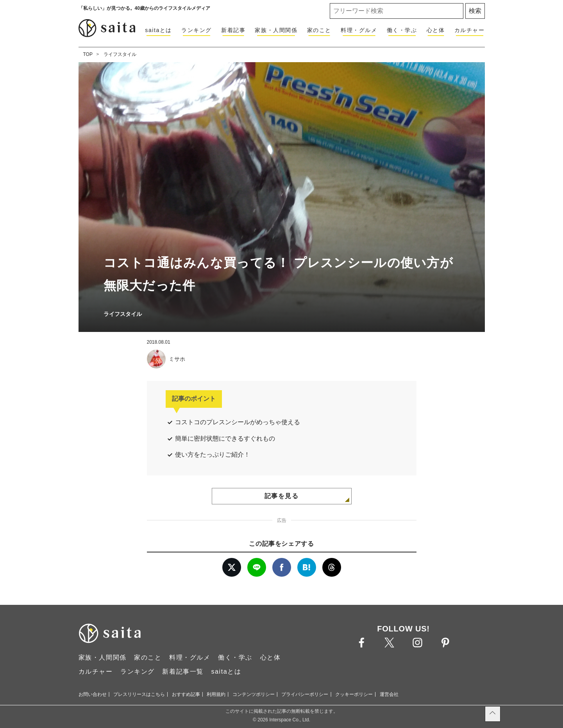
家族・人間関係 (276, 30)
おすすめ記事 (186, 694)
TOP (88, 54)
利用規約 (216, 694)
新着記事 (233, 30)
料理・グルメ (359, 30)
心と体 (436, 30)
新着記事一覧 (183, 672)
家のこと (319, 30)
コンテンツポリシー (254, 694)
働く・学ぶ (402, 30)
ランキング (197, 30)
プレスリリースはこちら (139, 694)
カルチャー (470, 30)
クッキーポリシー (354, 694)
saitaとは (158, 30)
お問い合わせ (93, 694)
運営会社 (389, 694)
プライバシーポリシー (305, 694)
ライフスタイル (120, 54)
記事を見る (282, 496)
